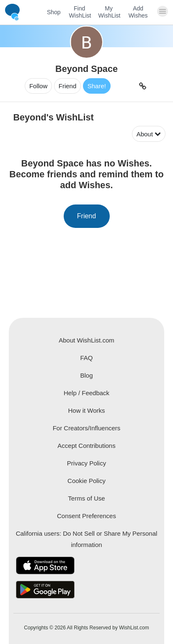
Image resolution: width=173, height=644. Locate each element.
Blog (86, 375)
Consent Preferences (86, 516)
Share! (97, 86)
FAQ (86, 358)
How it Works (86, 410)
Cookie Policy (86, 481)
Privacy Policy (86, 463)
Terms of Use (86, 498)
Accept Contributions (86, 446)
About (149, 134)
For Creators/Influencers (87, 428)
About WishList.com (86, 340)
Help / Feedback (86, 393)
